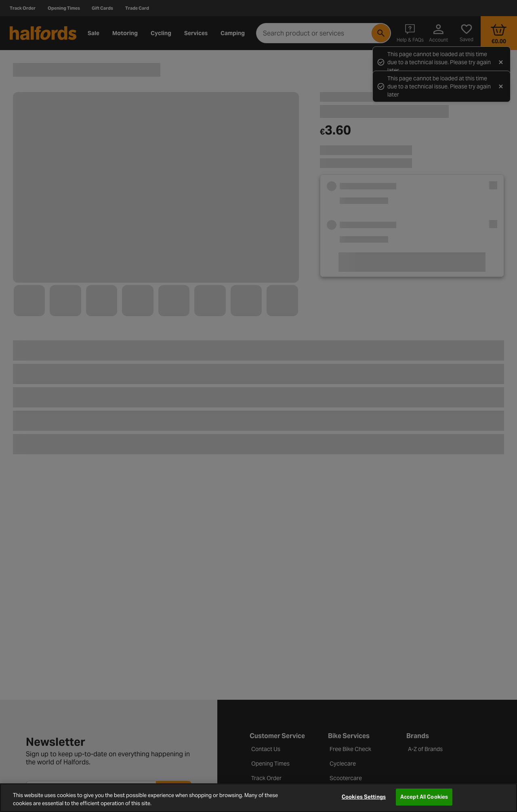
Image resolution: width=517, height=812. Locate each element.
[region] (258, 798)
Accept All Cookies (424, 797)
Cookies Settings (364, 797)
